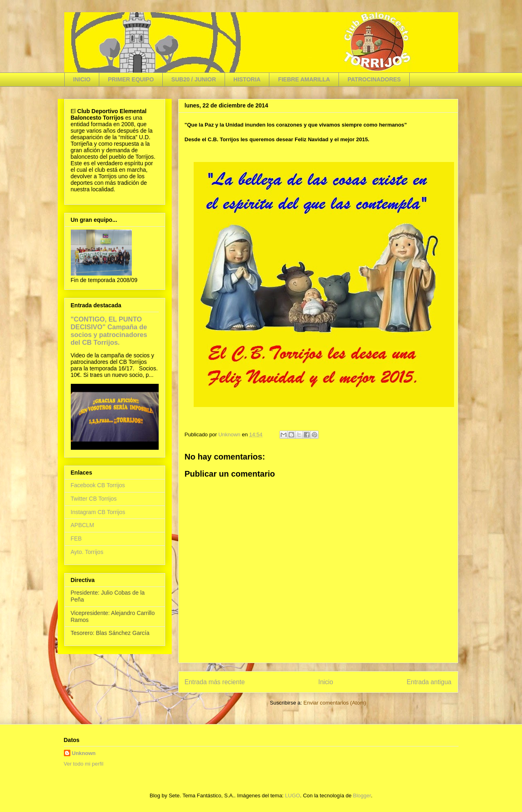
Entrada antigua (429, 682)
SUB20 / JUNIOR (194, 79)
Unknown (84, 753)
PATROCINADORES (374, 79)
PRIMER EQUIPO (131, 79)
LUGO (293, 796)
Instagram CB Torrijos (98, 512)
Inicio (325, 682)
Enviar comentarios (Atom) (335, 703)
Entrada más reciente (215, 682)
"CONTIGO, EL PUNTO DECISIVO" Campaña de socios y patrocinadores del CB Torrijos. (109, 331)
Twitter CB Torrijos (94, 499)
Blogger (362, 796)
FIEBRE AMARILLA (304, 79)
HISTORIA (247, 79)
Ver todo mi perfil (84, 764)
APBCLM (83, 525)
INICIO (82, 79)
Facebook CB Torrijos (98, 485)
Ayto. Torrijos (87, 552)
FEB (76, 538)
